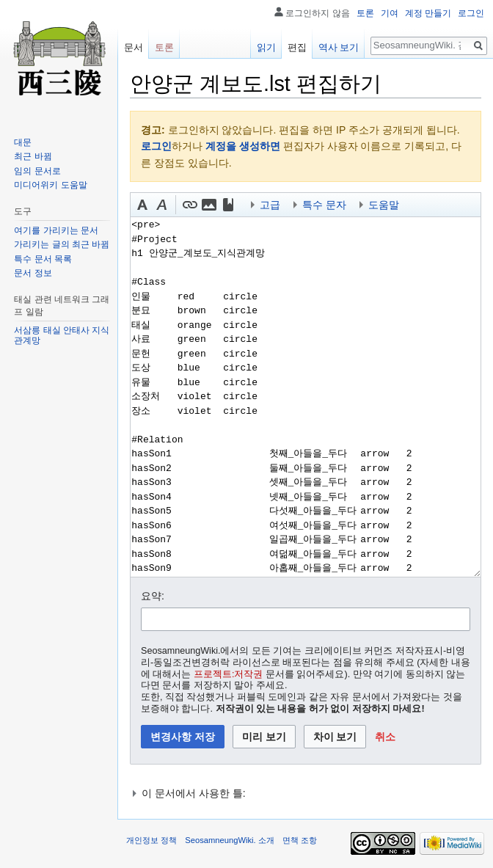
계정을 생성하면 (243, 146)
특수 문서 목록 (43, 259)
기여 (390, 13)
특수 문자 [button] (324, 205)
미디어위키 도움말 (50, 185)
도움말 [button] (384, 205)
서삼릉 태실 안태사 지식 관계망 (62, 335)
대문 (23, 142)
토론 (365, 13)
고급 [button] (270, 205)
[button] (142, 205)
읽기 (266, 47)
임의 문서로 (37, 171)
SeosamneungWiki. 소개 (230, 840)
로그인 (156, 146)
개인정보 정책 (151, 840)
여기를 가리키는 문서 (56, 230)
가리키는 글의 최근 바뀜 (62, 244)
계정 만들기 (428, 13)
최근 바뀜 (33, 156)
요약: (153, 596)
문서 (134, 47)
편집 (297, 47)
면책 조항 (300, 840)
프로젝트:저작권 (229, 674)
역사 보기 (339, 47)
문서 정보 (33, 273)
